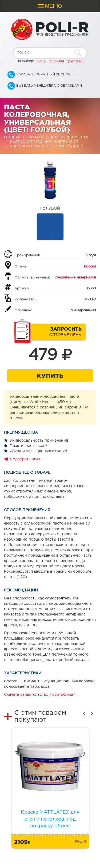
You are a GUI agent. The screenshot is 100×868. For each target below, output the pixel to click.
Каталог (36, 137)
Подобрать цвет (25, 459)
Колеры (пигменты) (70, 137)
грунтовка (75, 61)
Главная (12, 137)
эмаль (41, 61)
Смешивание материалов (75, 278)
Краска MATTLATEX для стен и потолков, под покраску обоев (50, 819)
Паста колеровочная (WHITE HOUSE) (45, 142)
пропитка (56, 61)
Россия (90, 267)
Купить (50, 376)
